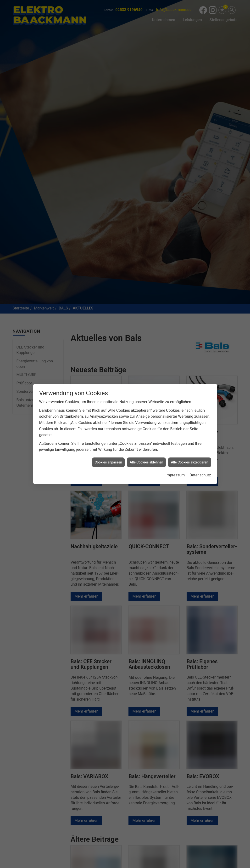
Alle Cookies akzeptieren (189, 461)
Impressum (175, 474)
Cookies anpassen (108, 461)
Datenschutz (200, 474)
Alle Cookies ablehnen (146, 461)
